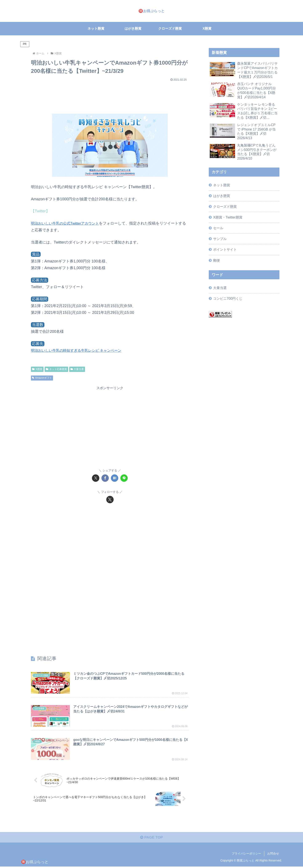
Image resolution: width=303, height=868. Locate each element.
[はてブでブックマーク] (115, 478)
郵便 (217, 260)
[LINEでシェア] (124, 478)
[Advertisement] (110, 96)
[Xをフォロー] (110, 500)
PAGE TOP (151, 839)
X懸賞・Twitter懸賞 (228, 217)
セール (218, 228)
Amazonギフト (42, 378)
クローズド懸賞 (225, 206)
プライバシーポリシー (246, 855)
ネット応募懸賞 (56, 369)
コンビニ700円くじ (228, 298)
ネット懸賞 (222, 185)
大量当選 (77, 369)
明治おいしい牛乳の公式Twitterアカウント (67, 223)
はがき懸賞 (222, 196)
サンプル (220, 239)
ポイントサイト (225, 249)
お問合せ (273, 855)
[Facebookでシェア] (105, 478)
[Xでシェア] (96, 478)
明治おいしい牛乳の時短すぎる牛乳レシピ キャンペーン (79, 350)
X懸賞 (37, 369)
